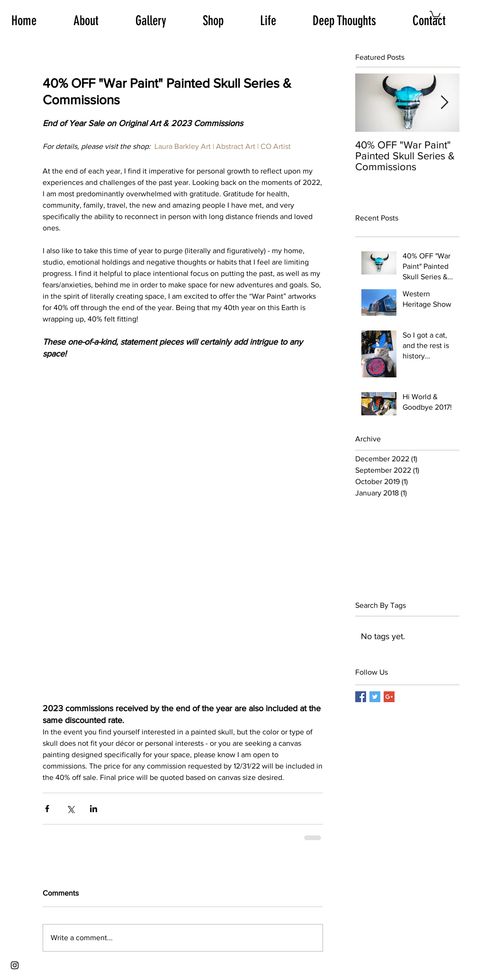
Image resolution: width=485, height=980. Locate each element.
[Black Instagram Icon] (15, 965)
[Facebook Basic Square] (361, 697)
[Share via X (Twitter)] (70, 809)
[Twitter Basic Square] (375, 697)
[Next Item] (444, 103)
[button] (435, 14)
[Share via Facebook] (47, 809)
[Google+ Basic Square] (389, 697)
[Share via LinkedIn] (94, 809)
